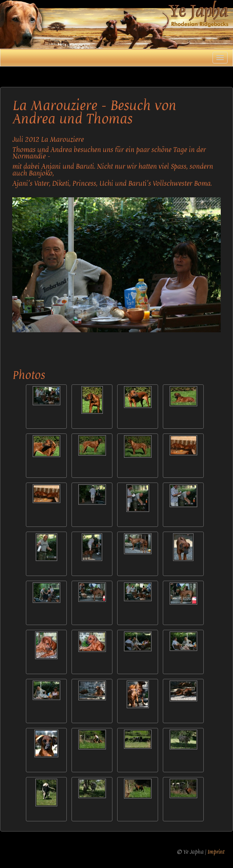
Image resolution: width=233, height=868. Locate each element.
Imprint (216, 852)
